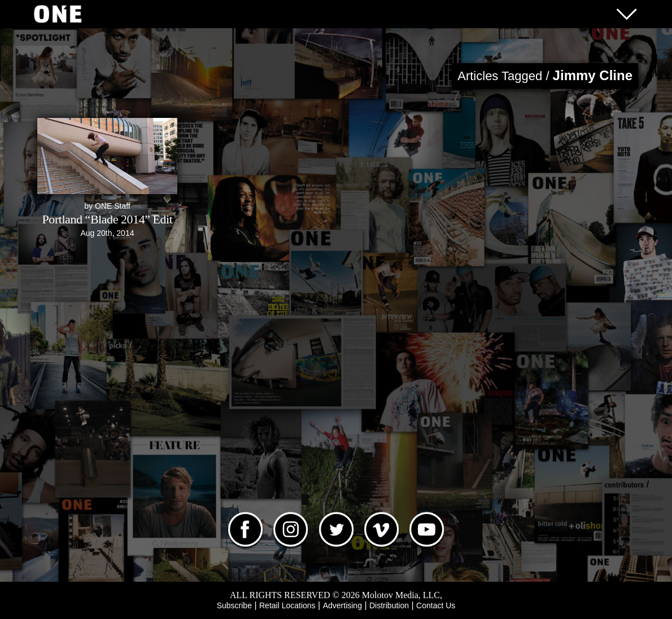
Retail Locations (287, 605)
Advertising (342, 605)
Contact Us (436, 605)
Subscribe (234, 605)
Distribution (389, 605)
